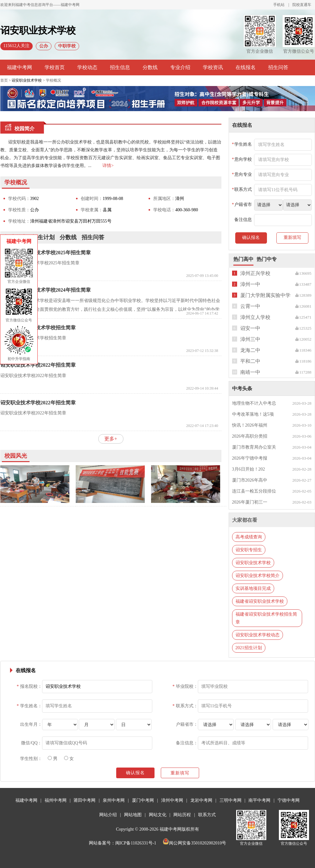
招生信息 (120, 67)
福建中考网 (19, 67)
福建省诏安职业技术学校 (260, 601)
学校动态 (87, 67)
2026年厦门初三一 (250, 502)
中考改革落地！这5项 (253, 414)
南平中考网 (259, 800)
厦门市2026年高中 (250, 480)
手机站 (279, 5)
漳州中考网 (172, 800)
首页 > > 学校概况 (31, 80)
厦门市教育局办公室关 (254, 447)
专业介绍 (180, 67)
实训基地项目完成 (253, 588)
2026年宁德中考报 (250, 458)
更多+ (111, 439)
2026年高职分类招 (250, 436)
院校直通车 (302, 5)
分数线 (150, 67)
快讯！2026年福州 (250, 425)
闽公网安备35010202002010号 (194, 843)
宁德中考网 (289, 800)
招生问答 (278, 67)
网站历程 (182, 815)
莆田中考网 (84, 800)
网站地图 (133, 815)
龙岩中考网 (201, 800)
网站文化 (158, 815)
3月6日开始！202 (249, 469)
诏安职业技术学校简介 (258, 576)
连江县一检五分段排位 (254, 491)
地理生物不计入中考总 (254, 403)
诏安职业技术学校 (27, 80)
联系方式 (207, 815)
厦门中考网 (143, 800)
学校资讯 (213, 67)
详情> (108, 166)
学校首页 (55, 67)
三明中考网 (231, 800)
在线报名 (246, 67)
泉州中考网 (114, 800)
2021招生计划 (249, 648)
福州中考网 (56, 800)
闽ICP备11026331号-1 (136, 843)
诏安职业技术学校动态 (258, 635)
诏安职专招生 (249, 550)
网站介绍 (108, 815)
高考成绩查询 (249, 537)
